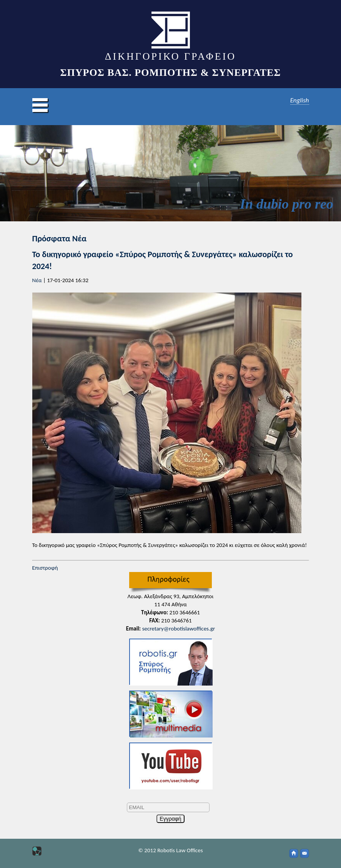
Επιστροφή (45, 568)
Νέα (37, 280)
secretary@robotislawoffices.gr (179, 629)
